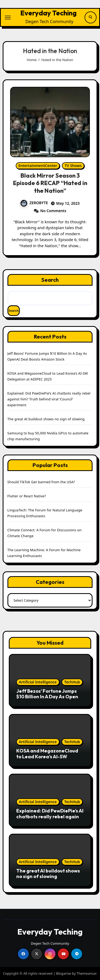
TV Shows (73, 166)
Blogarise (63, 973)
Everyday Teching (48, 13)
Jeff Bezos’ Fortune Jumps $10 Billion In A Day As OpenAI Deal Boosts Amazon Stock (50, 697)
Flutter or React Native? (27, 496)
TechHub (72, 682)
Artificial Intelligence (38, 682)
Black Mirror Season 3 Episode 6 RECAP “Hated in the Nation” (50, 183)
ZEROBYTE (34, 203)
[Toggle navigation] (8, 18)
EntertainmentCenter (38, 166)
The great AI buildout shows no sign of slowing (46, 419)
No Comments (53, 211)
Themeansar (86, 973)
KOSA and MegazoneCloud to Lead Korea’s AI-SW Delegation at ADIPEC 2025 (48, 756)
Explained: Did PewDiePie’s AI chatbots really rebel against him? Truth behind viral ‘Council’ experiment (49, 399)
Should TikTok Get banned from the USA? (41, 482)
